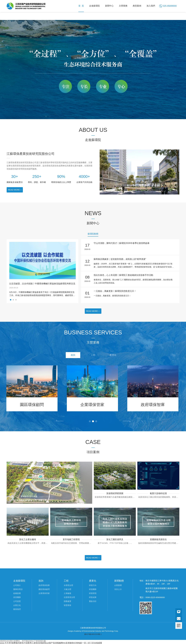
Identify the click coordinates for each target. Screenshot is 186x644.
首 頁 (81, 6)
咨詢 (70, 355)
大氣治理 (67, 589)
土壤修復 (67, 593)
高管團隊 (17, 597)
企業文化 (17, 605)
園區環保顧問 (44, 589)
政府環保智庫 (44, 585)
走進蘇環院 (94, 6)
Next (127, 422)
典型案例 (137, 6)
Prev (60, 421)
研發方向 (93, 585)
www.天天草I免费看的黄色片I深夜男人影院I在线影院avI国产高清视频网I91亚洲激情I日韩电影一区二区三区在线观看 (51, 643)
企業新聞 (118, 585)
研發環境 (93, 593)
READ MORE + (15, 190)
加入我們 (151, 6)
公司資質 (17, 601)
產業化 (116, 355)
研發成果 (93, 597)
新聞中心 (109, 6)
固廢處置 (67, 601)
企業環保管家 (44, 593)
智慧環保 (67, 605)
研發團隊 (93, 589)
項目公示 (118, 589)
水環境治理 (68, 585)
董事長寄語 (18, 589)
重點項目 (93, 601)
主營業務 (123, 6)
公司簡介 (17, 585)
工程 (93, 355)
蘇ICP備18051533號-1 (93, 634)
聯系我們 (17, 609)
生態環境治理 (69, 597)
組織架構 (17, 593)
